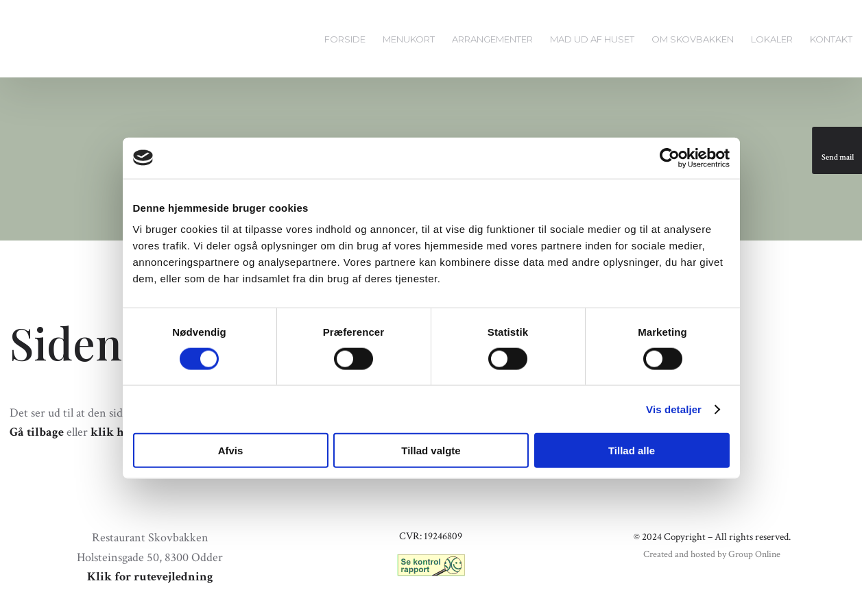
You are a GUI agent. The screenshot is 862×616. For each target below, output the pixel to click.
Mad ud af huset (592, 39)
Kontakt (831, 39)
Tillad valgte (431, 451)
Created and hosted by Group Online (712, 554)
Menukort (409, 39)
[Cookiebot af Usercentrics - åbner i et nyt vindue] (670, 158)
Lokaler (772, 39)
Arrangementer (492, 39)
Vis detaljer (674, 409)
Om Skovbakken (693, 39)
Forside (345, 39)
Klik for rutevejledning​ (150, 577)
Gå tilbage (37, 432)
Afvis (231, 451)
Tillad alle (632, 451)
